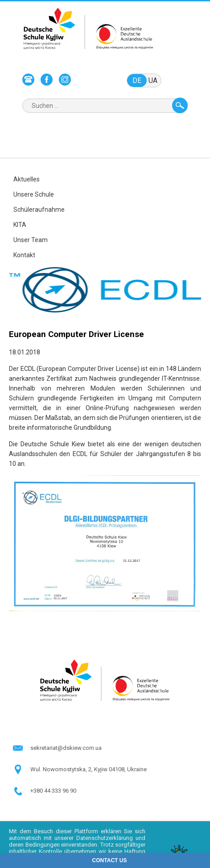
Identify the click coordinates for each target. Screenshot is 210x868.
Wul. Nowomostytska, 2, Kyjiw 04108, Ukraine (89, 769)
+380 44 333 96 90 (53, 791)
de (137, 80)
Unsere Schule (34, 194)
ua (153, 80)
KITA (20, 225)
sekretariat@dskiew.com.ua (66, 748)
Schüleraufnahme (39, 210)
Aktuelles (27, 179)
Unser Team (31, 240)
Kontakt (24, 255)
